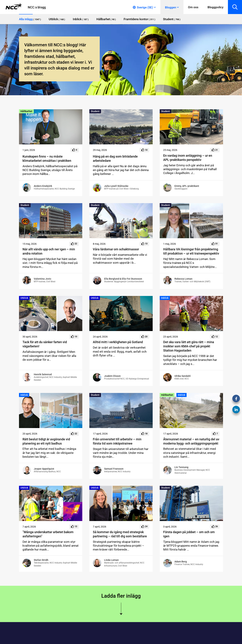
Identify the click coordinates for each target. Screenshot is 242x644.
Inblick (165, 298)
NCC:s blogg (37, 7)
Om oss (193, 7)
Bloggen (171, 7)
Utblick (24, 298)
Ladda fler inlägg (121, 596)
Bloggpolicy (215, 7)
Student (95, 111)
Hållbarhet (26, 111)
